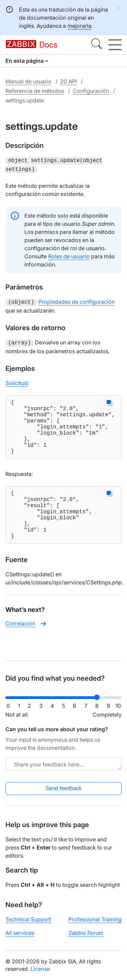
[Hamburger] (115, 45)
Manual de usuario (28, 81)
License (40, 969)
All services (20, 933)
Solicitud (16, 380)
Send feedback (63, 788)
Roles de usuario (69, 255)
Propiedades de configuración (77, 300)
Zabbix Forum (86, 933)
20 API (69, 81)
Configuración (91, 91)
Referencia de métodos (35, 91)
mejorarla (79, 26)
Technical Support (28, 919)
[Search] (97, 45)
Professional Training (95, 919)
